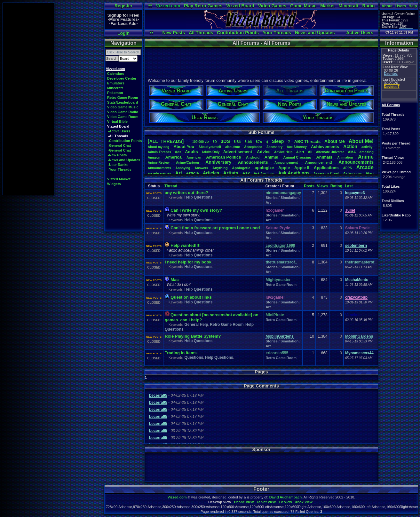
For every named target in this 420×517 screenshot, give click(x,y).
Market (327, 6)
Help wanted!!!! (186, 245)
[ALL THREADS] (166, 141)
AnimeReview (159, 163)
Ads (178, 152)
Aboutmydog (158, 147)
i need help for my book (188, 262)
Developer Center (122, 78)
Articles (211, 173)
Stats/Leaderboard (123, 102)
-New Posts (117, 155)
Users (401, 6)
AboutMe (335, 141)
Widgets (114, 184)
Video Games (272, 6)
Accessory (275, 147)
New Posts (174, 33)
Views (322, 186)
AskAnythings (294, 173)
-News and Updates (124, 160)
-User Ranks (118, 165)
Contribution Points (238, 33)
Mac (174, 280)
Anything (220, 168)
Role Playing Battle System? (193, 336)
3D (215, 142)
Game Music (303, 6)
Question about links (191, 297)
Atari (370, 173)
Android (253, 157)
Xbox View (304, 502)
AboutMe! (361, 141)
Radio (369, 6)
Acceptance (253, 147)
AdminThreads (159, 152)
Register (123, 6)
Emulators (116, 83)
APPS (348, 168)
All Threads (201, 33)
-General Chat (119, 145)
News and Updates (315, 33)
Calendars (116, 74)
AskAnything (264, 173)
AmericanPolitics (223, 157)
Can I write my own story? (196, 210)
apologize (264, 168)
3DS (225, 141)
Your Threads (277, 33)
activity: (368, 147)
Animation (345, 157)
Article (192, 173)
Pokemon (115, 93)
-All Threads (118, 136)
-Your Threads (120, 169)
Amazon (154, 157)
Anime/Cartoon (187, 163)
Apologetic (241, 168)
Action (350, 146)
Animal (271, 157)
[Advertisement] (28, 99)
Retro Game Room (123, 98)
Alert (300, 152)
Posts (309, 186)
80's (259, 142)
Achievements (325, 147)
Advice (264, 152)
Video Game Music (123, 107)
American (194, 157)
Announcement (287, 163)
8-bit (248, 142)
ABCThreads (307, 141)
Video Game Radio (123, 112)
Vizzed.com (168, 6)
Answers (202, 168)
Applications (326, 168)
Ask (246, 173)
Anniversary (218, 162)
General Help (196, 325)
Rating (336, 186)
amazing (367, 152)
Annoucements (253, 162)
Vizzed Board (240, 6)
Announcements (356, 162)
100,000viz (201, 142)
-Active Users (119, 131)
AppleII (302, 168)
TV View (285, 502)
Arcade (365, 167)
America (173, 157)
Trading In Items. (181, 353)
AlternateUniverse (330, 152)
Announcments (159, 168)
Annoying (183, 168)
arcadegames (159, 173)
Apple (284, 168)
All (310, 152)
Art (179, 173)
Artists (231, 173)
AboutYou (184, 147)
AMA (352, 152)
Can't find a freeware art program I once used (215, 228)
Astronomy (353, 173)
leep (278, 141)
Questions (194, 357)
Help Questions (198, 197)
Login (123, 33)
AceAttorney (297, 147)
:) (267, 142)
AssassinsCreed (326, 173)
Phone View (244, 502)
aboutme (233, 147)
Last (349, 186)
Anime (366, 157)
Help (413, 6)
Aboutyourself (210, 147)
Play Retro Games (203, 6)
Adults (191, 152)
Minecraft (348, 6)
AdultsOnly (210, 152)
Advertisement (238, 152)
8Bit (237, 142)
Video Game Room (123, 117)
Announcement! (319, 162)
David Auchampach (286, 497)
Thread (171, 186)
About (387, 6)
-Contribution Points (125, 141)
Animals (324, 157)
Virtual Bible (117, 121)
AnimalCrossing (297, 157)
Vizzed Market (119, 179)
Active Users (360, 33)
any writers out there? (186, 193)
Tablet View (266, 502)
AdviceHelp (283, 152)
